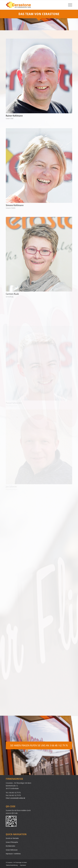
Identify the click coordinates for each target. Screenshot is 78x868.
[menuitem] (69, 5)
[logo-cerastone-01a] (32, 5)
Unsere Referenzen (12, 850)
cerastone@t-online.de (18, 798)
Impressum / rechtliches (13, 854)
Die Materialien (10, 846)
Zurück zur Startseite (12, 838)
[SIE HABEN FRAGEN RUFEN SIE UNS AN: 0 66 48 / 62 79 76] (39, 745)
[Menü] (69, 5)
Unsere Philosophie (12, 842)
